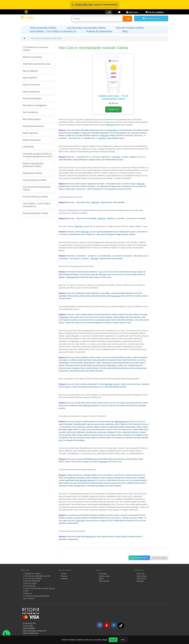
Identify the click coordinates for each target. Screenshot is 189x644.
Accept (113, 640)
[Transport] (119, 12)
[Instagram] (114, 625)
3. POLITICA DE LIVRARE (32, 579)
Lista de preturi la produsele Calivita (86, 28)
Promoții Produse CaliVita (130, 28)
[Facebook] (100, 625)
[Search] (127, 19)
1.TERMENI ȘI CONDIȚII (32, 574)
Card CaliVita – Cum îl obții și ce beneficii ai (53, 31)
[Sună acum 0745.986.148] (94, 5)
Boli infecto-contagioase (35, 105)
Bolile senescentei (32, 140)
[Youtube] (107, 625)
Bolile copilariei (30, 133)
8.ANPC (26, 591)
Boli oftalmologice (32, 119)
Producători (103, 574)
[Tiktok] (121, 625)
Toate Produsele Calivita (139, 558)
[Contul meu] (133, 12)
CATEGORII (28, 147)
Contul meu (141, 574)
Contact (64, 574)
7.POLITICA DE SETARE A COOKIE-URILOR (39, 589)
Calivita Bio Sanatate (159, 558)
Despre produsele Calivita (35, 213)
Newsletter (140, 581)
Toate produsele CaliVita (43, 28)
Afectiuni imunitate (32, 57)
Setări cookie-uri (29, 598)
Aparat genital (30, 78)
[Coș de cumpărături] (155, 12)
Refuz (123, 640)
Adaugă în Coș (113, 109)
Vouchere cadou (104, 576)
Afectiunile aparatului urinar (37, 64)
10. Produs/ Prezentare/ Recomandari (36, 596)
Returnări (64, 576)
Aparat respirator (31, 92)
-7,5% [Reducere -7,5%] (109, 12)
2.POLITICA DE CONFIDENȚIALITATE (37, 576)
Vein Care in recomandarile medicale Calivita (46, 38)
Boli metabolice (30, 112)
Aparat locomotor (32, 85)
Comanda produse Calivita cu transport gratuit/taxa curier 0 (38, 155)
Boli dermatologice (32, 98)
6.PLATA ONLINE (29, 586)
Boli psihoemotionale (33, 126)
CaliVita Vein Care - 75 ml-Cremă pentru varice (113, 97)
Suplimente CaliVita (32, 173)
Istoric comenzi (142, 576)
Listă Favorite (141, 579)
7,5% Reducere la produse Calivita (36, 49)
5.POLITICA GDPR (30, 584)
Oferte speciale (104, 581)
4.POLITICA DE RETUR (32, 581)
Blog (125, 31)
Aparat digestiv (30, 71)
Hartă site (64, 579)
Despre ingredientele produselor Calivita (33, 165)
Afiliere (101, 579)
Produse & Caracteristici (99, 31)
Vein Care (110, 125)
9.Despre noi (28, 593)
